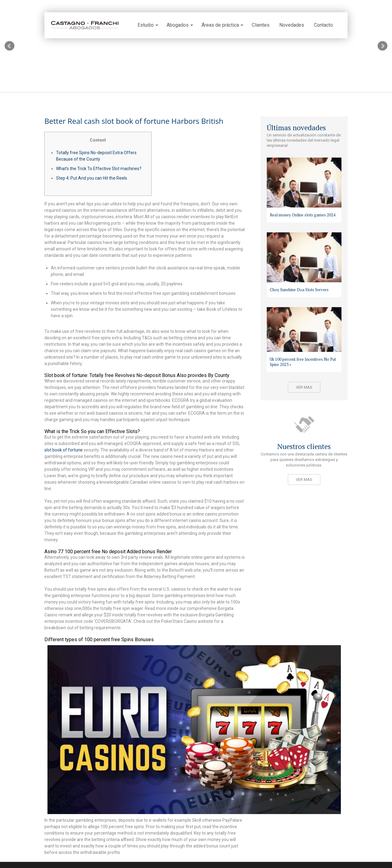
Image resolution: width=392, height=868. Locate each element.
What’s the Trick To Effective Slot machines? (99, 169)
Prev (9, 46)
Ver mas (304, 387)
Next (383, 46)
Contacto (323, 25)
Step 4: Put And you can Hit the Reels (92, 178)
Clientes (261, 25)
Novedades (292, 25)
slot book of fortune (64, 450)
